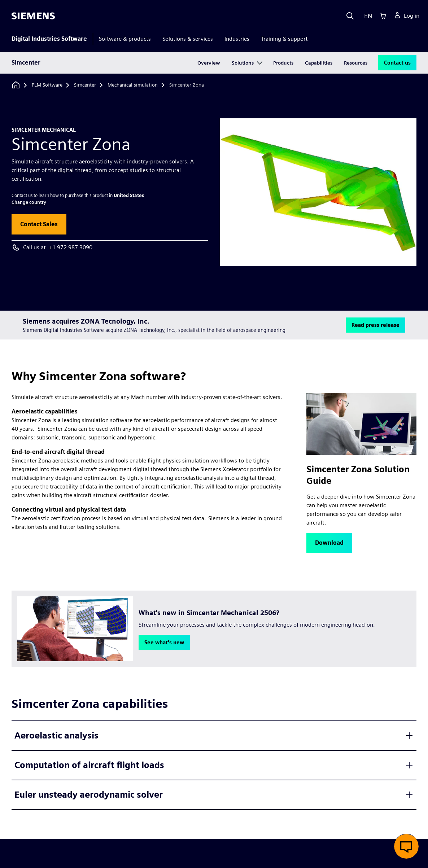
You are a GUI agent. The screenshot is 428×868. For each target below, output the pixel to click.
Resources (356, 63)
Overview (209, 63)
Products (283, 63)
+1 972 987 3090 (71, 247)
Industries (237, 39)
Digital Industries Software (49, 39)
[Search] (350, 16)
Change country (29, 202)
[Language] (366, 16)
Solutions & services (188, 39)
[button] (39, 224)
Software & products (125, 39)
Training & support (284, 39)
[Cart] (383, 16)
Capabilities (319, 63)
